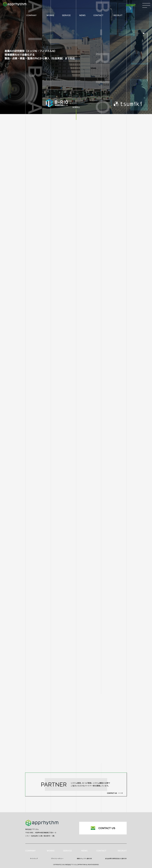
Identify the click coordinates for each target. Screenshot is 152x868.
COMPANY (31, 15)
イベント (38, 653)
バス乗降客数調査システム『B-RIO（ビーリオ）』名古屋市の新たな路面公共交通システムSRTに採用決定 (89, 666)
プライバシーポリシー (57, 858)
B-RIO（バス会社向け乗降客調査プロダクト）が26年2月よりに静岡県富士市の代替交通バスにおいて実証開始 (90, 651)
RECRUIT (118, 15)
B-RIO (38, 628)
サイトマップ (34, 858)
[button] (144, 33)
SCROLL (76, 107)
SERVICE (66, 15)
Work (38, 645)
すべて (38, 612)
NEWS (82, 15)
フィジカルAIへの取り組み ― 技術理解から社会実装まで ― (78, 638)
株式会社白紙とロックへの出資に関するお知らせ (73, 612)
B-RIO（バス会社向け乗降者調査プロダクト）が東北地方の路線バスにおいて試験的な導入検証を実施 (90, 625)
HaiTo (38, 637)
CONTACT (98, 15)
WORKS (50, 15)
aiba (38, 620)
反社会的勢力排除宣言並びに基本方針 (116, 858)
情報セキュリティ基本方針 (84, 858)
